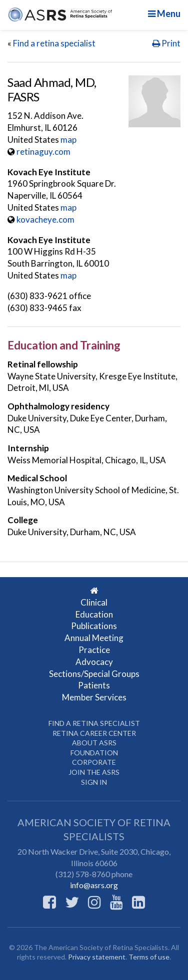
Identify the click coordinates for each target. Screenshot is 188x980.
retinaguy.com (43, 152)
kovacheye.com (45, 219)
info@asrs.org (94, 885)
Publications (94, 626)
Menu (164, 13)
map (68, 140)
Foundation (94, 753)
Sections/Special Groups (94, 674)
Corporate (94, 762)
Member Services (94, 697)
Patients (94, 685)
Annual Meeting (94, 638)
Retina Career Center (94, 733)
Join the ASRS (94, 772)
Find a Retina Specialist (94, 723)
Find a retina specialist (54, 43)
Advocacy (94, 662)
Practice (94, 650)
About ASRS (94, 743)
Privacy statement (97, 957)
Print (166, 43)
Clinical (94, 602)
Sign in (94, 782)
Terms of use (149, 957)
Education (94, 614)
